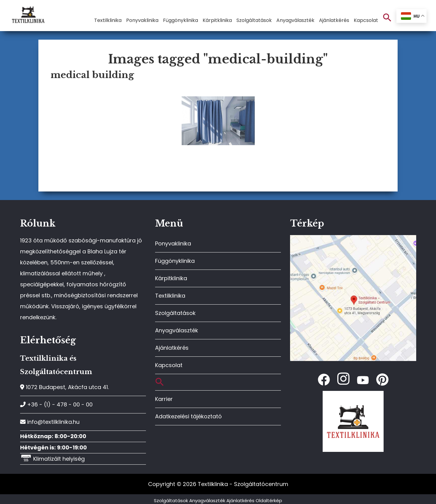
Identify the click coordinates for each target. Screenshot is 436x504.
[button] (387, 18)
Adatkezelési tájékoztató (188, 416)
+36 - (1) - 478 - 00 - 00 (56, 404)
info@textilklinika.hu (50, 422)
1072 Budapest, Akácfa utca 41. (64, 387)
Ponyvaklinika (173, 243)
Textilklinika (170, 296)
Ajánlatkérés (172, 348)
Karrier (164, 399)
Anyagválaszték (177, 330)
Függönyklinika (175, 261)
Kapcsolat (169, 365)
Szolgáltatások (175, 313)
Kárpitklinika (171, 278)
